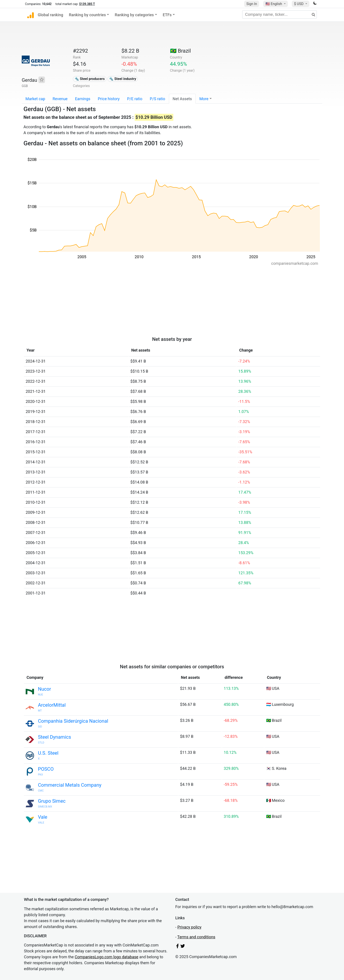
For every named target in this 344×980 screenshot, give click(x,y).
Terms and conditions (196, 937)
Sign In (252, 4)
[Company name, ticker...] (279, 14)
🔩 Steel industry (123, 79)
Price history (109, 99)
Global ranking (50, 15)
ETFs (167, 15)
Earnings (83, 99)
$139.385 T (87, 4)
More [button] (204, 99)
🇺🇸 (274, 4)
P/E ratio (135, 99)
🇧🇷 (180, 51)
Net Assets (182, 99)
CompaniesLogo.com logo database (107, 957)
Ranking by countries (87, 15)
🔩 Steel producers (90, 79)
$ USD (299, 4)
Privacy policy (189, 927)
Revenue (60, 99)
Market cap (35, 99)
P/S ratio (158, 99)
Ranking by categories (134, 15)
